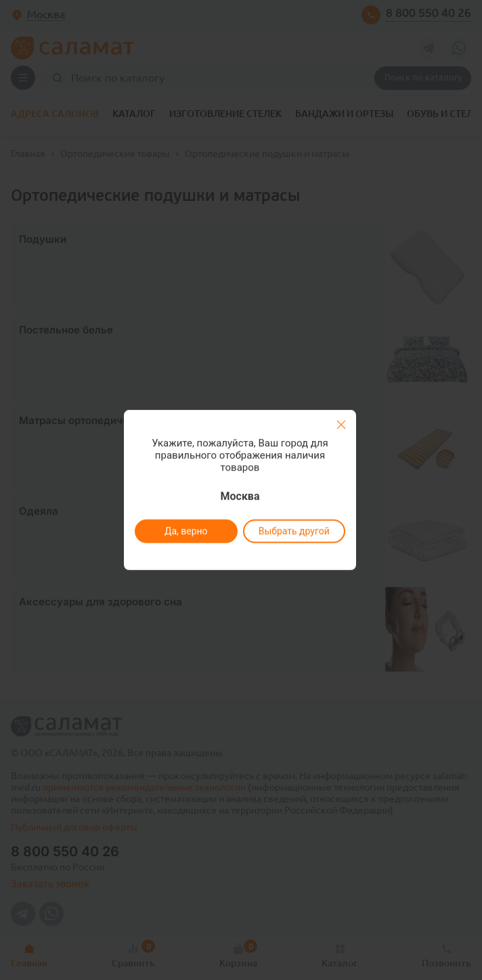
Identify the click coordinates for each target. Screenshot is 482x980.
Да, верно (185, 531)
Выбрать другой (293, 531)
